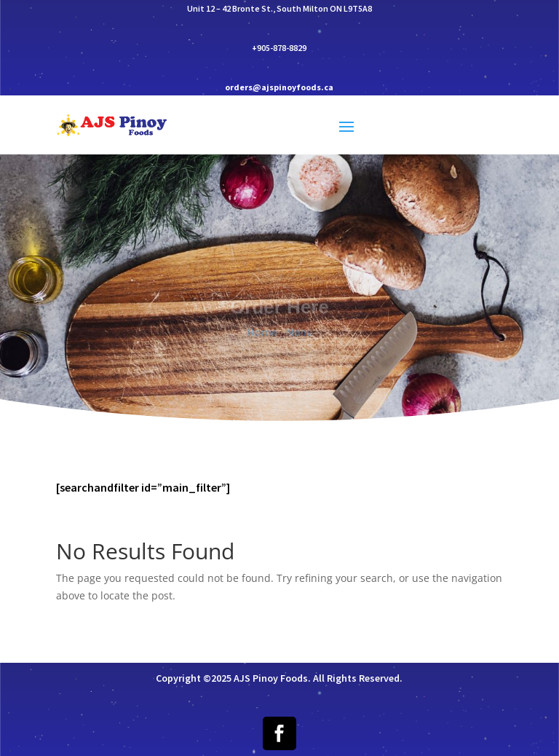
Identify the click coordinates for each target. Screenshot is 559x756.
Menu (300, 336)
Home (262, 336)
